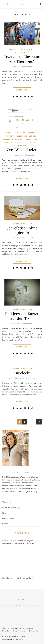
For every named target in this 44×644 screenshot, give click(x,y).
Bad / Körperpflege (27, 133)
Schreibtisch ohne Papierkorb (22, 230)
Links (4, 513)
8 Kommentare (28, 238)
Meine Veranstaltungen (12, 507)
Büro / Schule (27, 49)
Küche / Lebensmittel (15, 142)
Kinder (36, 139)
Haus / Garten (25, 139)
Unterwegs (22, 145)
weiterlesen (22, 90)
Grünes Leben (8, 518)
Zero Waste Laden (22, 150)
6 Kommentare (29, 155)
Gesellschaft (22, 53)
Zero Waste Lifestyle (17, 637)
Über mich (7, 502)
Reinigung (33, 142)
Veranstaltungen (16, 628)
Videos (5, 524)
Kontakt (16, 631)
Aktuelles (14, 49)
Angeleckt (22, 373)
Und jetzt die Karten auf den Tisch (22, 316)
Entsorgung (29, 136)
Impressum (24, 631)
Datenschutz (33, 631)
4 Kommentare (28, 323)
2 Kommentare (30, 378)
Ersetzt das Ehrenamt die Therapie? (22, 59)
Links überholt (7, 631)
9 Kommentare (27, 66)
